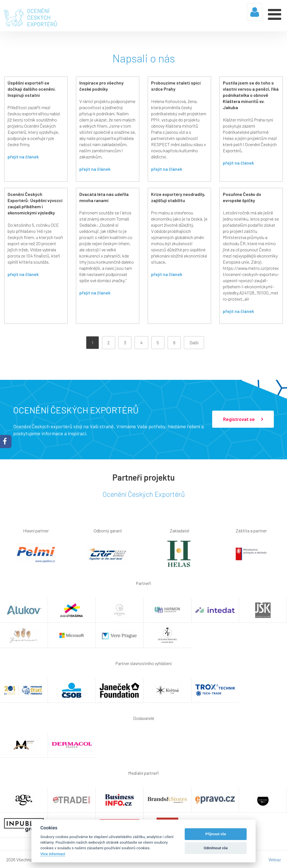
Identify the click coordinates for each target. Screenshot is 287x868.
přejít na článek (23, 156)
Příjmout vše (216, 834)
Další (194, 342)
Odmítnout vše (216, 848)
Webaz (275, 859)
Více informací (53, 854)
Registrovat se (243, 419)
